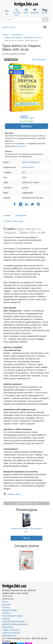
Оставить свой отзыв (13, 221)
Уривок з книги (14, 494)
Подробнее (21, 146)
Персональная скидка (12, 616)
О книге (7, 215)
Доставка (6, 604)
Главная (5, 35)
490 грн (27, 538)
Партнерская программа (13, 621)
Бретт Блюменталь (31, 162)
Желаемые (35, 11)
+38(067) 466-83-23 (11, 630)
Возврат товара (9, 610)
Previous (2, 560)
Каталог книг (9, 27)
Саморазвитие (17, 35)
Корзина (44, 11)
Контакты (6, 613)
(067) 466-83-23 (17, 12)
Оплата (6, 607)
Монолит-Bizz (28, 167)
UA (7, 14)
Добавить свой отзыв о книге (26, 503)
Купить (27, 126)
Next (51, 560)
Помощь (6, 619)
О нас (5, 602)
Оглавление (21, 215)
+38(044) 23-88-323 (11, 633)
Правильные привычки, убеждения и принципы (23, 38)
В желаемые (39, 60)
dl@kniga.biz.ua (9, 636)
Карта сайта (8, 627)
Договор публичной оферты (15, 624)
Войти (26, 11)
